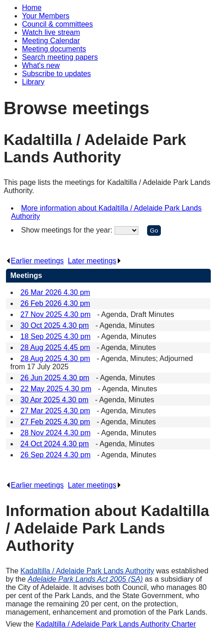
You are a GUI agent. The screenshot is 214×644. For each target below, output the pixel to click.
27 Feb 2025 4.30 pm (55, 422)
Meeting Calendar (51, 41)
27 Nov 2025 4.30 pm (56, 314)
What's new (41, 65)
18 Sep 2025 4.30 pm (56, 336)
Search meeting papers (60, 57)
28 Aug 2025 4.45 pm (55, 347)
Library (33, 82)
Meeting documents (54, 49)
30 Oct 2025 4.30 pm (55, 325)
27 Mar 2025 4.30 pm (55, 411)
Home (32, 8)
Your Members (46, 16)
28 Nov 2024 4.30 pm (56, 433)
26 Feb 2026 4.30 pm (55, 303)
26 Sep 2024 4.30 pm (56, 455)
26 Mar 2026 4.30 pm (55, 292)
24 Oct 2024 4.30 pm (55, 444)
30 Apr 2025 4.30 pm (55, 400)
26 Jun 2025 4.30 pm (55, 378)
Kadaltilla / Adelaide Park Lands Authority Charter (116, 624)
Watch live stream (51, 32)
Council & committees (58, 24)
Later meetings (95, 261)
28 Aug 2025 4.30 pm (55, 358)
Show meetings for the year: (68, 230)
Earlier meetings (35, 261)
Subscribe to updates (56, 74)
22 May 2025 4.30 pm (56, 389)
